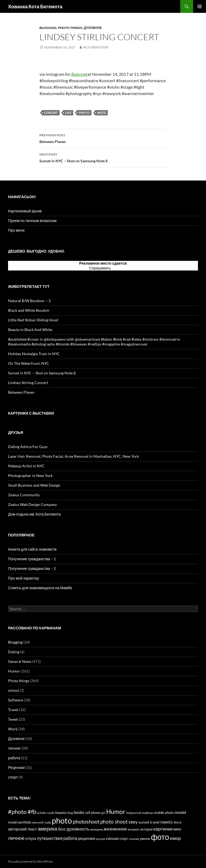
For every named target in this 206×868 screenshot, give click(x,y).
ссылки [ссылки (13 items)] (134, 839)
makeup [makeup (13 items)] (148, 813)
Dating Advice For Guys (28, 447)
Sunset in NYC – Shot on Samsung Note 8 (103, 157)
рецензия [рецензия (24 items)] (87, 838)
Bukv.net (79, 74)
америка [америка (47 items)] (47, 829)
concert (51, 113)
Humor (14, 671)
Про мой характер (23, 578)
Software (16, 700)
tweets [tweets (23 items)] (167, 822)
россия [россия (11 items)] (101, 839)
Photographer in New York (30, 476)
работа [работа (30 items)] (70, 838)
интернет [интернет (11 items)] (134, 829)
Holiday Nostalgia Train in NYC (34, 354)
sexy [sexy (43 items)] (133, 822)
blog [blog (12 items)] (70, 813)
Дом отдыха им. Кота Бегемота (34, 514)
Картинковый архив (25, 211)
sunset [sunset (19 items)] (144, 822)
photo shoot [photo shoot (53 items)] (114, 822)
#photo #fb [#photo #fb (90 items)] (22, 812)
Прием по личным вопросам (32, 221)
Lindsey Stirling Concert (28, 383)
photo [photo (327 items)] (62, 820)
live (68, 113)
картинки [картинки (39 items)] (163, 829)
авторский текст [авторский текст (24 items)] (23, 829)
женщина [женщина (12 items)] (96, 829)
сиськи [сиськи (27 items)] (112, 838)
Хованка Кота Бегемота (35, 6)
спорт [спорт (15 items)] (124, 839)
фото (102, 113)
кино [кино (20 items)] (177, 829)
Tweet (13, 719)
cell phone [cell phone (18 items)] (93, 813)
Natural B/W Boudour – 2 (29, 301)
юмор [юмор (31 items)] (175, 838)
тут (114, 268)
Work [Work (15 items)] (178, 822)
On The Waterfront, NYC (29, 363)
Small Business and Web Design (34, 485)
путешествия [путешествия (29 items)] (50, 838)
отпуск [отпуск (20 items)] (31, 838)
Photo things (70, 28)
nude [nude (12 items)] (48, 822)
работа (14, 758)
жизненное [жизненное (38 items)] (115, 829)
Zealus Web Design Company (32, 504)
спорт (13, 777)
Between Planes (103, 138)
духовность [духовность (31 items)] (78, 829)
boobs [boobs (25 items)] (79, 812)
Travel (13, 710)
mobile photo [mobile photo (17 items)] (164, 813)
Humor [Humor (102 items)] (116, 812)
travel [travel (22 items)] (155, 822)
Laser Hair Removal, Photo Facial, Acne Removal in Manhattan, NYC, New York (73, 456)
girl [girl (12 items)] (103, 813)
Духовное (93, 28)
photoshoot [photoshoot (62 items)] (86, 821)
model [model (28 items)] (180, 812)
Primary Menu (200, 6)
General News (20, 661)
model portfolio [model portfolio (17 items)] (20, 822)
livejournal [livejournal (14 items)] (134, 813)
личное (14, 748)
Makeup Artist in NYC (26, 466)
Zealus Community (24, 495)
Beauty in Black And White (30, 330)
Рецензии (16, 767)
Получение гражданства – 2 (32, 568)
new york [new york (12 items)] (38, 822)
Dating (14, 652)
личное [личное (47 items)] (16, 838)
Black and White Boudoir (29, 310)
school (14, 690)
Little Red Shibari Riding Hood (33, 320)
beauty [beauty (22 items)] (61, 812)
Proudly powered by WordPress (30, 861)
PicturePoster (96, 47)
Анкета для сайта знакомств (32, 549)
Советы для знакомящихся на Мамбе (40, 588)
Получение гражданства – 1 (32, 559)
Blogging (48, 28)
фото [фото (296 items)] (160, 837)
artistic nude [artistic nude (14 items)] (46, 813)
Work (13, 729)
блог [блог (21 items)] (62, 829)
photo (84, 113)
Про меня (16, 230)
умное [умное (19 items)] (145, 839)
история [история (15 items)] (147, 829)
